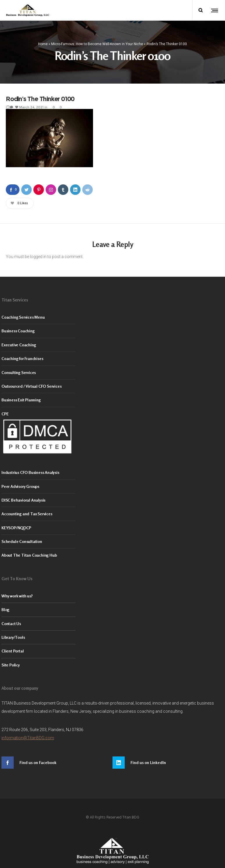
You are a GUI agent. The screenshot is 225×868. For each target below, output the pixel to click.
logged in (38, 255)
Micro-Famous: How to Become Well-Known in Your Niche (97, 43)
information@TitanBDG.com (28, 736)
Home (43, 43)
